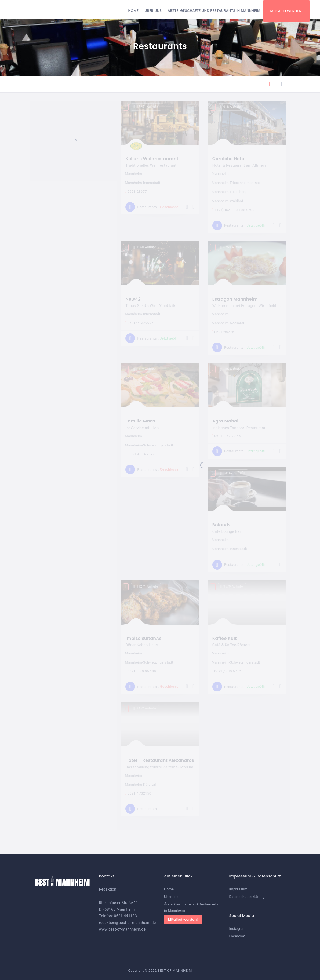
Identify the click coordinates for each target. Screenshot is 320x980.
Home (134, 11)
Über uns (153, 11)
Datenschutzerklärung (247, 897)
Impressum (238, 889)
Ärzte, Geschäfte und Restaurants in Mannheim (214, 11)
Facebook (237, 936)
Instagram (237, 929)
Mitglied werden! (287, 11)
